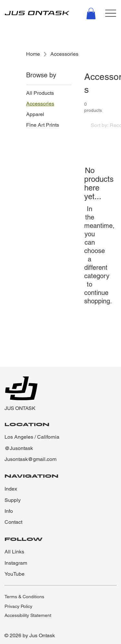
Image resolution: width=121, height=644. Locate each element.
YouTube (15, 574)
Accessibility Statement (28, 615)
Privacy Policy (18, 606)
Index (11, 489)
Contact (13, 522)
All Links (14, 552)
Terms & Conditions (24, 597)
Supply (13, 500)
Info (9, 511)
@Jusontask (19, 448)
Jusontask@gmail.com (30, 459)
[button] (91, 14)
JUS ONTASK (20, 408)
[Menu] (111, 13)
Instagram (16, 563)
